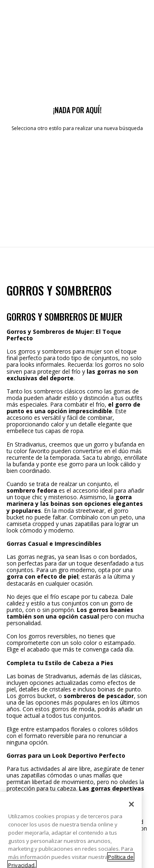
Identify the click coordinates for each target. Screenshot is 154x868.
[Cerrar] (131, 812)
